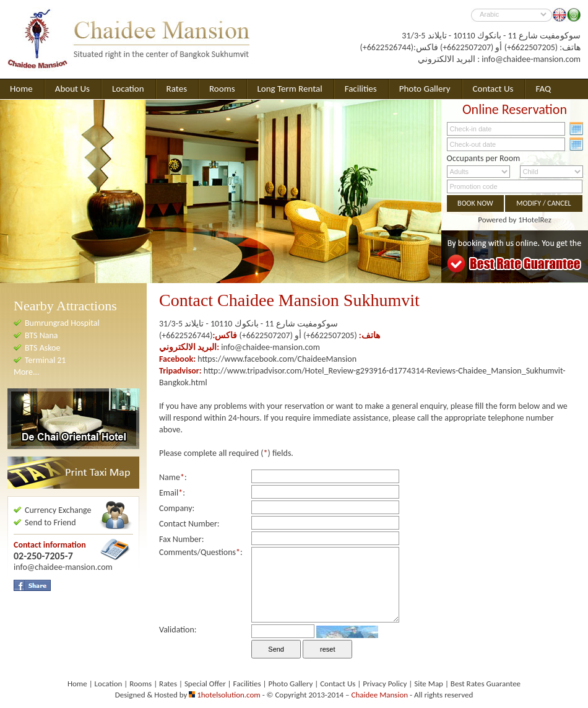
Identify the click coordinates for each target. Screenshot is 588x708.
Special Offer (205, 684)
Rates (177, 89)
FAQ (543, 89)
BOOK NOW (475, 203)
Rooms (222, 89)
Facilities (361, 89)
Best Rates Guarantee (486, 684)
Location (128, 89)
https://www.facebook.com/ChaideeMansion (277, 359)
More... (27, 372)
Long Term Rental (290, 89)
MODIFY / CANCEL (543, 203)
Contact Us (493, 89)
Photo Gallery (425, 89)
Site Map (429, 684)
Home (21, 89)
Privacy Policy (385, 684)
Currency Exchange (58, 510)
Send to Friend (50, 522)
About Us (72, 89)
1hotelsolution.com (229, 695)
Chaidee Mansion (380, 695)
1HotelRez (535, 220)
